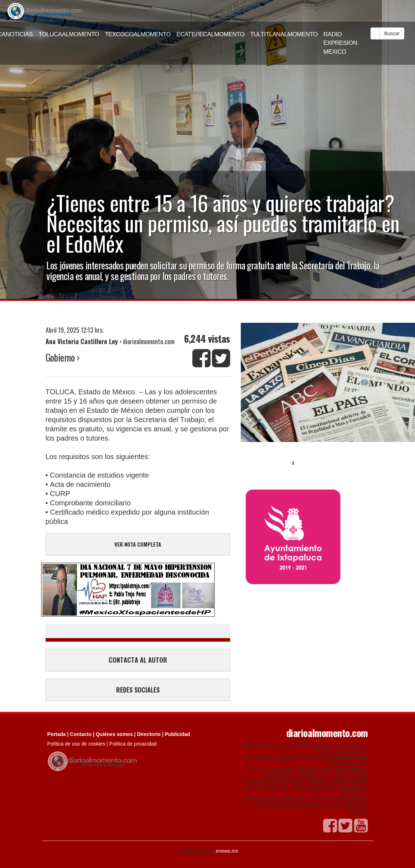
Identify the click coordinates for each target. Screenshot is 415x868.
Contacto (81, 734)
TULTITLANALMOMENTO (284, 34)
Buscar (392, 33)
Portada (57, 734)
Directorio (149, 734)
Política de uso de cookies (76, 744)
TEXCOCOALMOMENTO (138, 34)
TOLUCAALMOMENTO (69, 34)
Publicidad (178, 734)
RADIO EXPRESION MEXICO (340, 43)
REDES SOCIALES (138, 690)
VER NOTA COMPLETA (138, 544)
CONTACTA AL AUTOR (138, 660)
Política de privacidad (133, 744)
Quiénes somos (114, 734)
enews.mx (227, 851)
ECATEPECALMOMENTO (210, 34)
